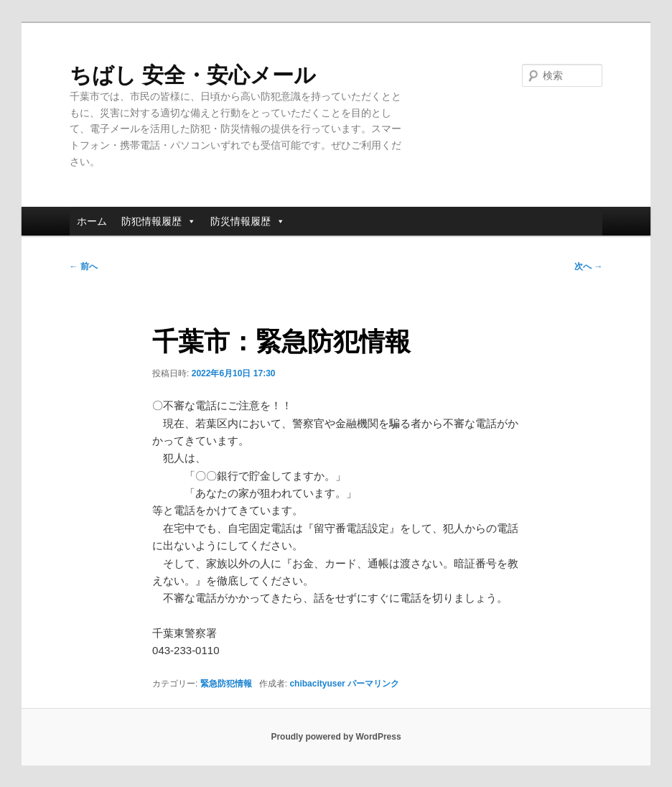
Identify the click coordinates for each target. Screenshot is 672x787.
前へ (84, 266)
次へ (588, 266)
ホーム (92, 221)
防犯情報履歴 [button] (159, 221)
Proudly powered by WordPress (336, 737)
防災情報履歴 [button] (248, 221)
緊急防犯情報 (226, 684)
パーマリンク (373, 684)
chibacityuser (317, 684)
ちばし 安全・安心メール (193, 75)
